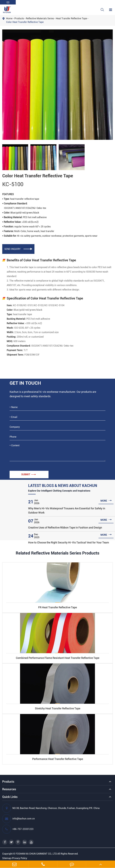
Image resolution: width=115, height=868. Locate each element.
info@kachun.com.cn (18, 819)
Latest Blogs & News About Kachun (63, 486)
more (106, 500)
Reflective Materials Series (40, 18)
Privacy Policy (20, 858)
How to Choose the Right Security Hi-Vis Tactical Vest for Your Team (69, 542)
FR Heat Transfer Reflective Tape (57, 607)
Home (9, 18)
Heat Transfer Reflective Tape (71, 18)
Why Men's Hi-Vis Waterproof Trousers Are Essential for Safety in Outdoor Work (67, 510)
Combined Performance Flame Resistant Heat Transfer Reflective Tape (58, 658)
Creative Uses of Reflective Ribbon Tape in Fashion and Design (65, 528)
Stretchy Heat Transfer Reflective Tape (58, 708)
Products (19, 18)
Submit (29, 475)
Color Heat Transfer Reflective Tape (25, 22)
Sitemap (7, 858)
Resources (9, 789)
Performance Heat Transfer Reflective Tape (58, 759)
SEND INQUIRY (18, 249)
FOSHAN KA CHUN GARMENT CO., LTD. (37, 854)
